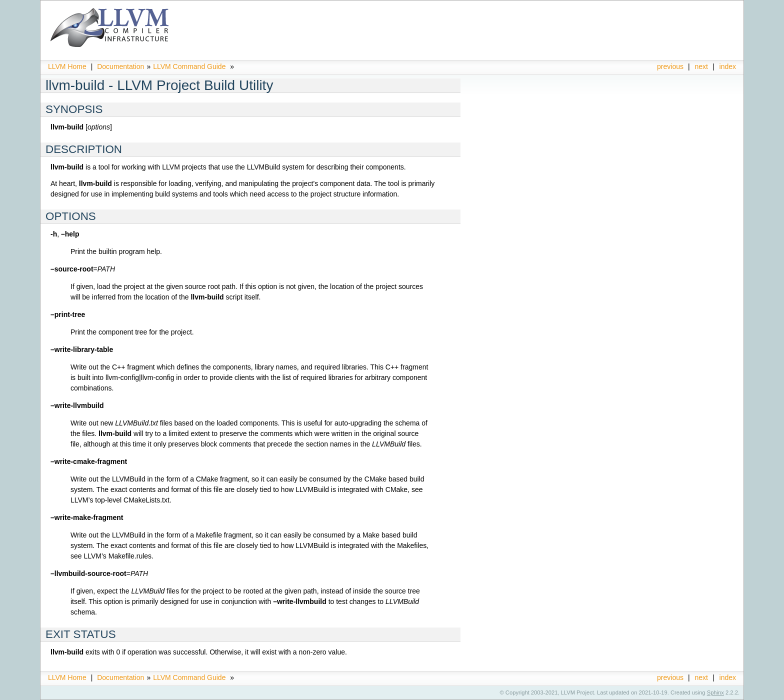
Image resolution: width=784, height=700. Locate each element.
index (728, 66)
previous (670, 66)
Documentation (120, 66)
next (701, 66)
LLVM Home (67, 66)
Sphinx (715, 692)
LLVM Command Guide (189, 66)
